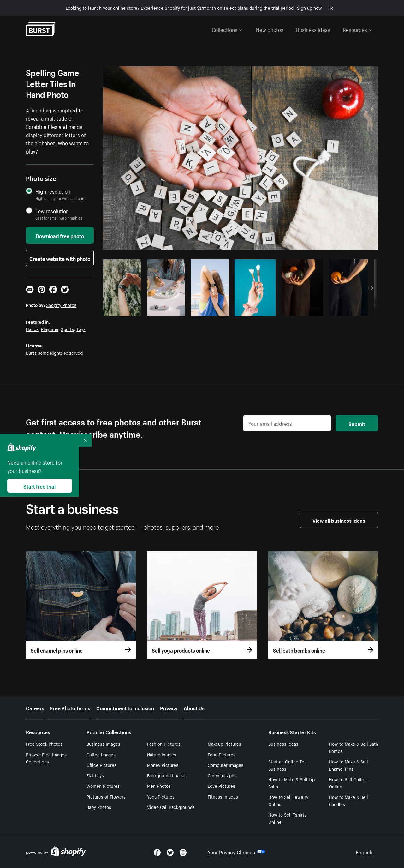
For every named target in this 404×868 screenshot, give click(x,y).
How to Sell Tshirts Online (287, 818)
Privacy (169, 708)
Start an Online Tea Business (287, 765)
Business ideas (313, 29)
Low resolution (52, 211)
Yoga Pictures (161, 796)
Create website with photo (60, 258)
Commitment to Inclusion (125, 708)
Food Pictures (222, 754)
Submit (357, 423)
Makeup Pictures (224, 744)
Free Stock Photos (44, 744)
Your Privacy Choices (236, 852)
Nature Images (162, 754)
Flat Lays (95, 775)
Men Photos (159, 786)
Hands (32, 329)
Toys (81, 329)
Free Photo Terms (70, 708)
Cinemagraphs (222, 775)
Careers (35, 708)
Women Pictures (103, 786)
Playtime (50, 329)
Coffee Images (101, 754)
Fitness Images (223, 796)
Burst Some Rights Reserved (54, 353)
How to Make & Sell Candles (348, 800)
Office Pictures (101, 765)
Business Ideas (283, 744)
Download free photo (60, 235)
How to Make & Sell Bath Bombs (353, 747)
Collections (227, 29)
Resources (357, 29)
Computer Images (226, 765)
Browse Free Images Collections (46, 758)
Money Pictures (163, 765)
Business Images (103, 744)
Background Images (167, 775)
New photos (270, 29)
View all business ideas (339, 520)
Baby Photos (99, 807)
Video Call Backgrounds (171, 807)
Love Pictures (221, 786)
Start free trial (39, 486)
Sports (67, 329)
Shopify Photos (61, 305)
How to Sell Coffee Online (348, 783)
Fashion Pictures (164, 744)
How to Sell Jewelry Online (288, 800)
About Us (194, 708)
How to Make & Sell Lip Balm (291, 783)
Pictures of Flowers (106, 796)
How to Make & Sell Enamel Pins (348, 765)
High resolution (53, 191)
